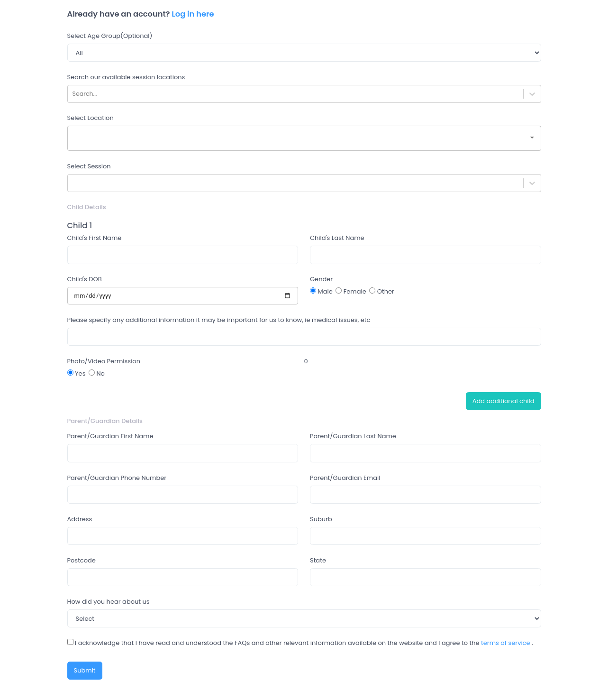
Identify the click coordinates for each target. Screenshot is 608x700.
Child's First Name (95, 238)
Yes (77, 373)
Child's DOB (85, 279)
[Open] (532, 138)
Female (351, 291)
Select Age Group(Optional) (110, 36)
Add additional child (504, 401)
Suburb (321, 519)
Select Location (91, 118)
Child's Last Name (337, 238)
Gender (321, 279)
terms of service (506, 643)
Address (80, 519)
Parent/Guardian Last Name (353, 436)
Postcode (82, 560)
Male (321, 291)
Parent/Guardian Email (345, 478)
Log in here (193, 14)
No (97, 373)
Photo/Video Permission (104, 361)
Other (382, 291)
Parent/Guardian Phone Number (117, 478)
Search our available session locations (126, 77)
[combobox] (304, 138)
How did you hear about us (109, 602)
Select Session (89, 166)
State (318, 560)
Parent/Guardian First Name (110, 436)
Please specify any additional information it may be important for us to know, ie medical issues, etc (219, 320)
